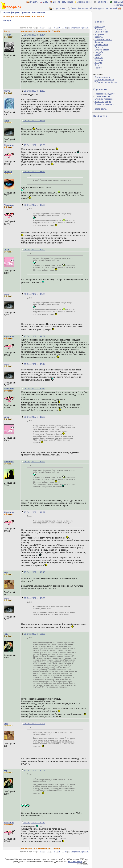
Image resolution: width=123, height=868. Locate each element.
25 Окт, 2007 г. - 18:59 (34, 172)
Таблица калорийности (106, 82)
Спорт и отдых (102, 50)
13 (69, 28)
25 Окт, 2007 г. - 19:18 (34, 389)
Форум (55, 8)
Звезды (98, 63)
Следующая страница (79, 28)
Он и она (99, 47)
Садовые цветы (102, 77)
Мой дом (99, 57)
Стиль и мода (101, 32)
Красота (98, 37)
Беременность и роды (63, 2)
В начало (99, 22)
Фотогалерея (39, 12)
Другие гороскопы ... (105, 104)
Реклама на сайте (86, 8)
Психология (100, 29)
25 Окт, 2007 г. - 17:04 (34, 35)
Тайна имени (102, 2)
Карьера (99, 42)
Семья (98, 55)
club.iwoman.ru (75, 862)
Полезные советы (103, 39)
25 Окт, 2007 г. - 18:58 (34, 145)
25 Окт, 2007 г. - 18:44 (34, 121)
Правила (25, 12)
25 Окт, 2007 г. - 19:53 (34, 598)
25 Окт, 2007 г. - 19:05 (34, 294)
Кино (97, 65)
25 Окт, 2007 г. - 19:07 (34, 336)
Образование (101, 45)
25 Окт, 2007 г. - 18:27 (34, 91)
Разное (98, 68)
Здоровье (99, 34)
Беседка (7, 20)
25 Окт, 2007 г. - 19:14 (34, 364)
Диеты (46, 2)
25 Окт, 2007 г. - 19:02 (34, 205)
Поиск (74, 8)
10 (59, 28)
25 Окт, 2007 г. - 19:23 (34, 417)
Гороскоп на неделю (105, 94)
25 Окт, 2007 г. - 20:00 (34, 634)
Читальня (99, 60)
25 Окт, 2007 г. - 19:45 (34, 572)
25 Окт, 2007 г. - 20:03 (34, 724)
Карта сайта (100, 109)
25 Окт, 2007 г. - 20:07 (34, 770)
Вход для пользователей (109, 8)
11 (63, 28)
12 (66, 28)
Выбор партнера (103, 101)
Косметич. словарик (104, 80)
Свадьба (99, 52)
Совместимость (102, 96)
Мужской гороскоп (103, 99)
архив (62, 8)
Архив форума (11, 12)
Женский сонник (85, 2)
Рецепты (34, 2)
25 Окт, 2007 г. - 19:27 (34, 462)
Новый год (100, 27)
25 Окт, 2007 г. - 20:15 (34, 822)
